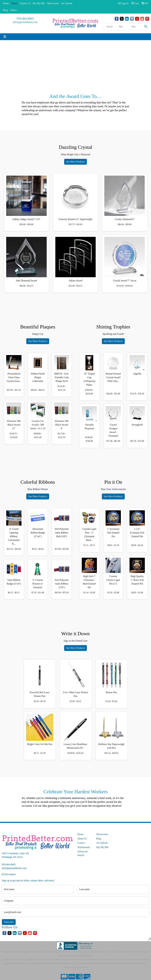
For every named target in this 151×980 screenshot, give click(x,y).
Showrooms (53, 3)
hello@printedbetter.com (25, 22)
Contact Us (25, 3)
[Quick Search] (110, 27)
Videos (13, 10)
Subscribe (9, 922)
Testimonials (84, 847)
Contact (81, 843)
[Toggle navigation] (5, 37)
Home (6, 3)
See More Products (76, 162)
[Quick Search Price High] (136, 27)
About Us (82, 839)
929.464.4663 (25, 19)
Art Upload (66, 3)
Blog (5, 10)
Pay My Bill (39, 3)
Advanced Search (82, 853)
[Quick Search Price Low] (124, 27)
